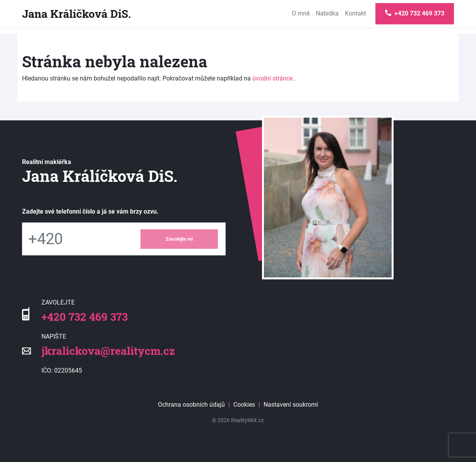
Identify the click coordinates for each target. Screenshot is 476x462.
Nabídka (327, 13)
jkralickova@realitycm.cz (108, 351)
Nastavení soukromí (291, 405)
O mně (301, 13)
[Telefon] (77, 239)
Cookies (244, 405)
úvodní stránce (272, 78)
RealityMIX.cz (247, 420)
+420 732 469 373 (85, 317)
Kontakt (355, 13)
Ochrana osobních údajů (191, 405)
